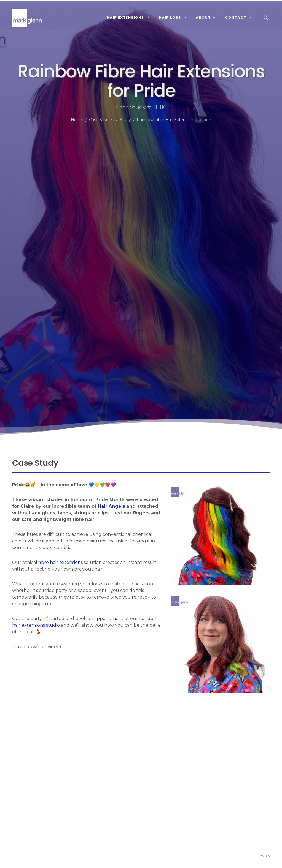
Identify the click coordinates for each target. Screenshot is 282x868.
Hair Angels (112, 506)
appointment (109, 619)
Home (77, 120)
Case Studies (101, 120)
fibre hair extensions (61, 562)
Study (125, 120)
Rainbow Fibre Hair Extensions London (174, 120)
